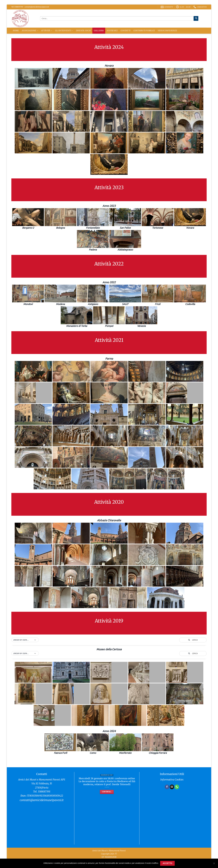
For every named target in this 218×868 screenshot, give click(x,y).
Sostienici (112, 31)
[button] (25, 640)
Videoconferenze (167, 31)
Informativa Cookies (172, 780)
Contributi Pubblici (144, 31)
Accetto (167, 863)
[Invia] (196, 18)
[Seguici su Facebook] (167, 787)
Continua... (107, 792)
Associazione (30, 31)
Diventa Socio (83, 31)
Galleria (99, 31)
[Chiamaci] (177, 787)
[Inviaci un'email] (172, 787)
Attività (47, 31)
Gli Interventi (64, 31)
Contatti (125, 31)
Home (16, 31)
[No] (214, 864)
